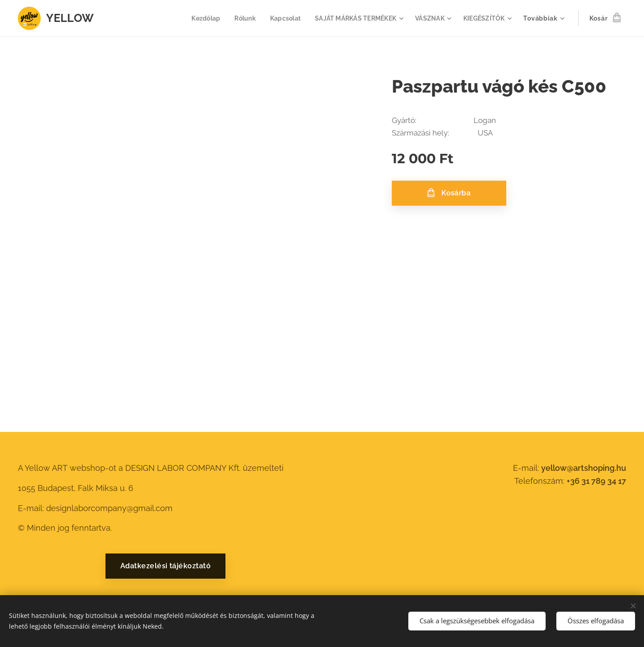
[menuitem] (197, 18)
